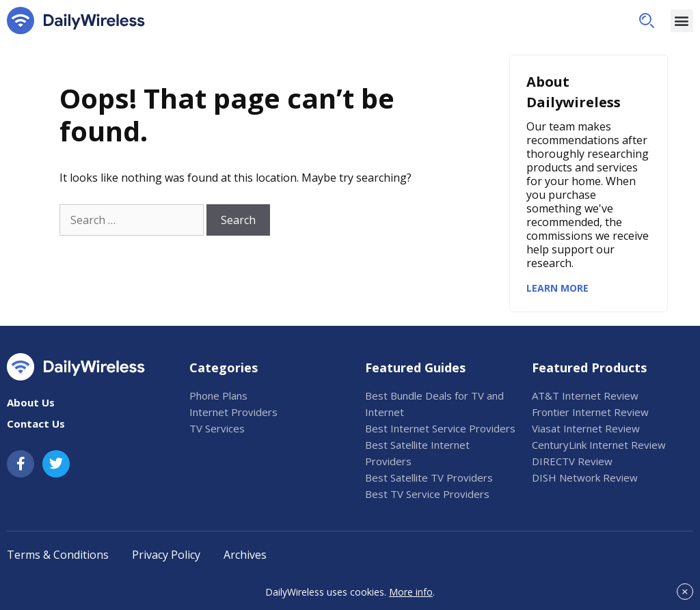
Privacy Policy (166, 555)
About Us (31, 402)
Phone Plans (218, 396)
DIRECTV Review (572, 461)
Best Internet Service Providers (440, 428)
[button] (647, 20)
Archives (245, 555)
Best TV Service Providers (427, 494)
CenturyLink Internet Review (599, 445)
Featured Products (589, 368)
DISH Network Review (585, 477)
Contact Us (36, 424)
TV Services (217, 428)
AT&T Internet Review (585, 396)
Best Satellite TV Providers (429, 477)
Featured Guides (415, 368)
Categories (224, 368)
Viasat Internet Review (586, 428)
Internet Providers (233, 412)
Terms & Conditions (58, 555)
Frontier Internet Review (590, 412)
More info (411, 592)
